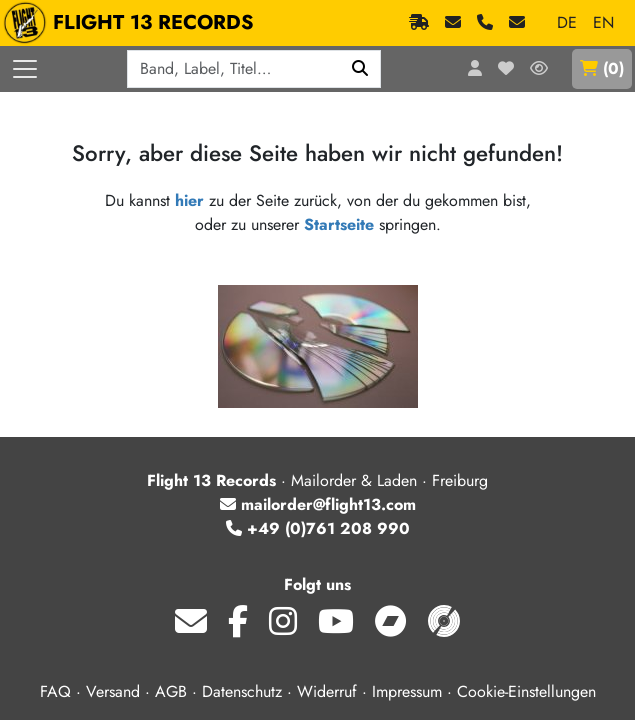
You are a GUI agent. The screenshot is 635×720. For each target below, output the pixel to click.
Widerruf (327, 691)
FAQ (55, 691)
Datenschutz (242, 691)
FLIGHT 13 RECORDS (133, 23)
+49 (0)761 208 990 (318, 528)
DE (567, 22)
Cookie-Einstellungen (526, 691)
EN (603, 22)
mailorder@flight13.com (318, 504)
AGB (171, 691)
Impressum (407, 691)
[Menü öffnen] (25, 69)
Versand (113, 691)
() (602, 68)
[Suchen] (360, 69)
